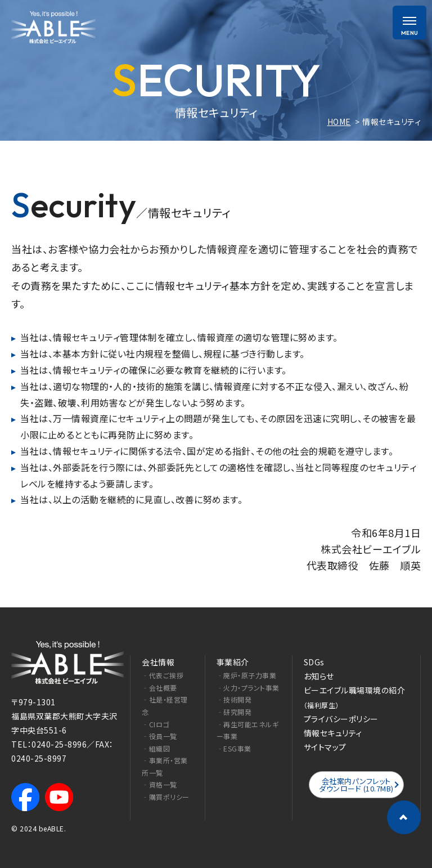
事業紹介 (233, 662)
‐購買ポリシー (166, 797)
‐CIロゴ (156, 724)
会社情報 (158, 662)
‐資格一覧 (159, 784)
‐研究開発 (234, 712)
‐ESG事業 (234, 748)
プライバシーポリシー (341, 719)
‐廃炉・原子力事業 (247, 675)
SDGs (314, 662)
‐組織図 (156, 748)
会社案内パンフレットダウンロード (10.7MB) (356, 785)
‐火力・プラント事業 (248, 688)
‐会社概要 (159, 688)
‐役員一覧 (159, 736)
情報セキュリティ (333, 733)
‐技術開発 (234, 699)
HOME (339, 122)
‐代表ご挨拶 (163, 675)
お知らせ (319, 676)
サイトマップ (325, 747)
